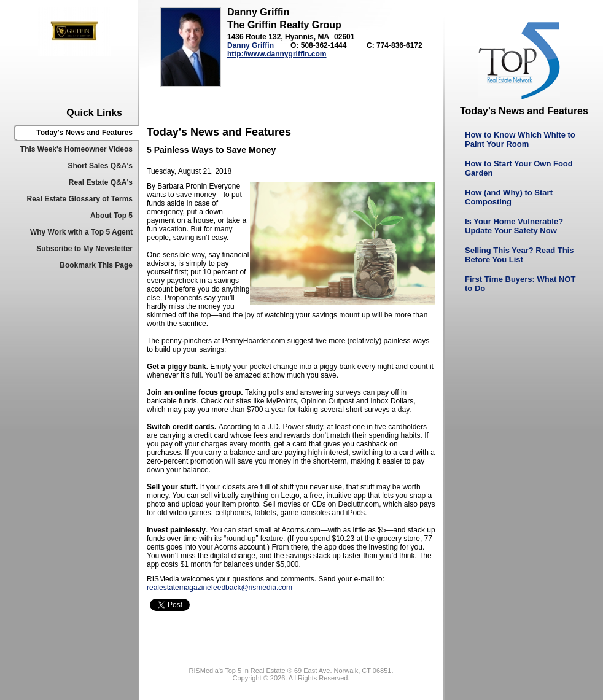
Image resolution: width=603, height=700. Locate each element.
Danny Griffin (251, 45)
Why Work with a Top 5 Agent (81, 232)
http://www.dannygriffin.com (277, 54)
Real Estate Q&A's (101, 182)
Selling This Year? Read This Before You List (519, 255)
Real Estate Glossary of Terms (80, 199)
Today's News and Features (84, 133)
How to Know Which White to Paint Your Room (520, 139)
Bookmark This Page (96, 265)
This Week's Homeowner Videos (76, 149)
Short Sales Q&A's (100, 166)
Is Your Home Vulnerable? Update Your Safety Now (514, 226)
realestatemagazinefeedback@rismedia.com (220, 588)
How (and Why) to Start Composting (509, 197)
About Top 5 (111, 216)
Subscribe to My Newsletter (84, 249)
